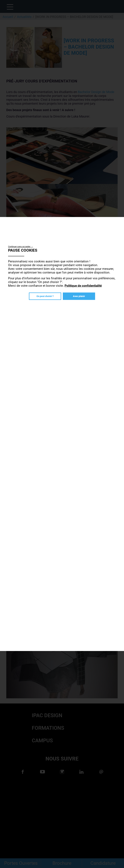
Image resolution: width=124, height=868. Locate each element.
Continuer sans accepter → (21, 247)
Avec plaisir (79, 296)
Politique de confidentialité (83, 286)
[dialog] (62, 434)
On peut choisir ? (45, 296)
